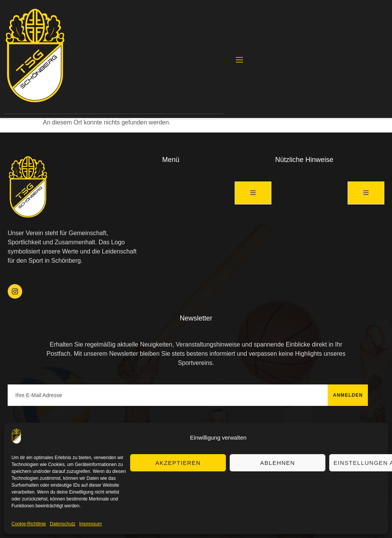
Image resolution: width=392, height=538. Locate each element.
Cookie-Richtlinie (29, 524)
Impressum (91, 524)
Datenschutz (63, 524)
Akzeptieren (178, 463)
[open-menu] (239, 60)
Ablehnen (277, 463)
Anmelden (348, 395)
